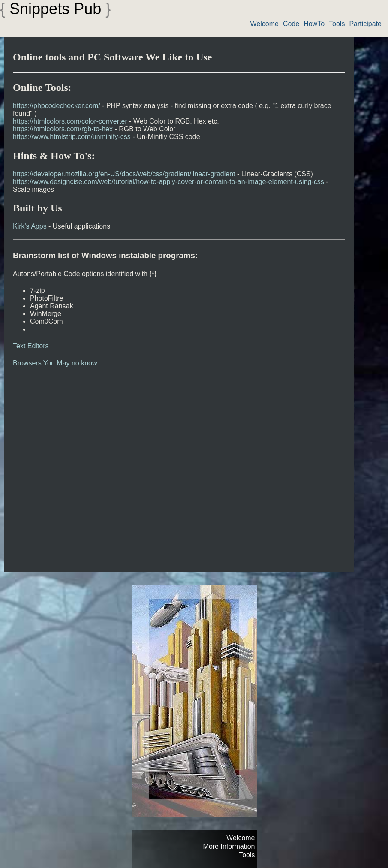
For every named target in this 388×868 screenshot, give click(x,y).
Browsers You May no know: (56, 363)
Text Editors (31, 346)
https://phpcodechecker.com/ (57, 106)
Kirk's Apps (30, 226)
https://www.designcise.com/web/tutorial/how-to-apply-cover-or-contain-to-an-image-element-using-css (168, 182)
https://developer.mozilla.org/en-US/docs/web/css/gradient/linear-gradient (124, 174)
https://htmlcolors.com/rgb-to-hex (63, 129)
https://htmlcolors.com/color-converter (70, 121)
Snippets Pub (55, 9)
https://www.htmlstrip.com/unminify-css (72, 137)
